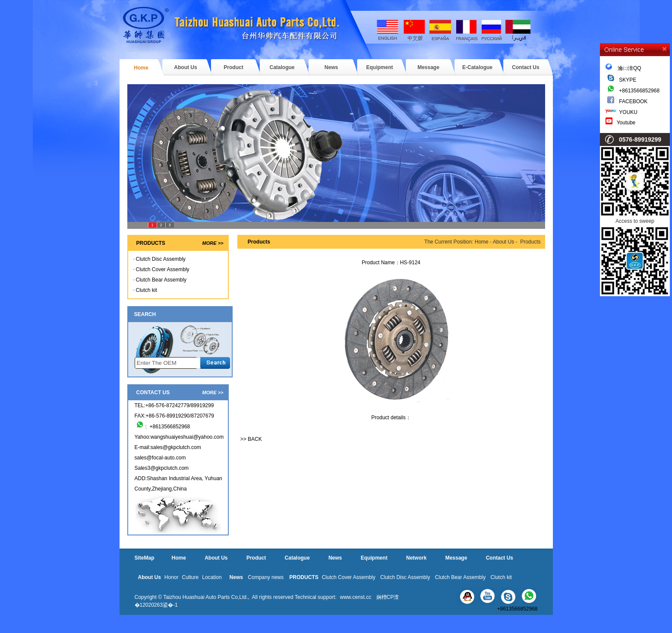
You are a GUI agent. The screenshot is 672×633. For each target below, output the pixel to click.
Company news (266, 577)
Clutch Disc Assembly (161, 259)
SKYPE (628, 80)
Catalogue (282, 67)
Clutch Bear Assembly (161, 280)
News (331, 67)
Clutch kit (147, 290)
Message (428, 67)
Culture (191, 577)
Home (141, 68)
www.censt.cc (355, 597)
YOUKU (628, 112)
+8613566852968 (639, 91)
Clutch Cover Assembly (163, 269)
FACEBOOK (633, 101)
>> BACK (251, 439)
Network (416, 558)
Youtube (626, 123)
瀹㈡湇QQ (623, 68)
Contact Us (525, 67)
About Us (185, 67)
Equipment (380, 67)
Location (212, 577)
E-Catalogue (477, 67)
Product (233, 67)
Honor (172, 577)
